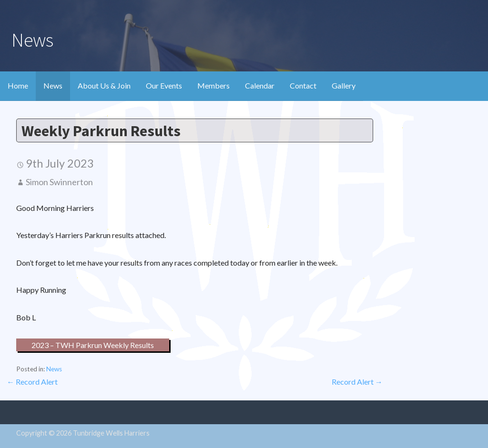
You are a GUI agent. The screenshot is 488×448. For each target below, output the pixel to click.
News (53, 85)
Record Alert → (357, 382)
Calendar (260, 85)
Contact (303, 85)
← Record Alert (32, 382)
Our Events (164, 85)
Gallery (344, 85)
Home (18, 85)
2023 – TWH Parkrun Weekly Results (93, 345)
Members (213, 85)
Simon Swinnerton (59, 182)
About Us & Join (104, 85)
